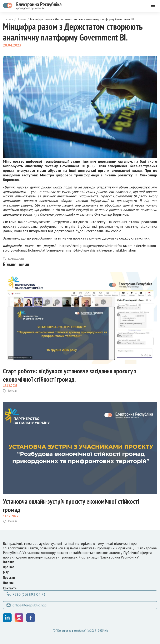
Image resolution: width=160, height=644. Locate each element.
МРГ (6, 572)
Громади (13, 391)
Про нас (9, 567)
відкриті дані (16, 258)
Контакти (10, 588)
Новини (22, 19)
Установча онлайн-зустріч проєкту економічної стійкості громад (71, 505)
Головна (8, 19)
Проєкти (9, 577)
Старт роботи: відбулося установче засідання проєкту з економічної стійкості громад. (70, 375)
